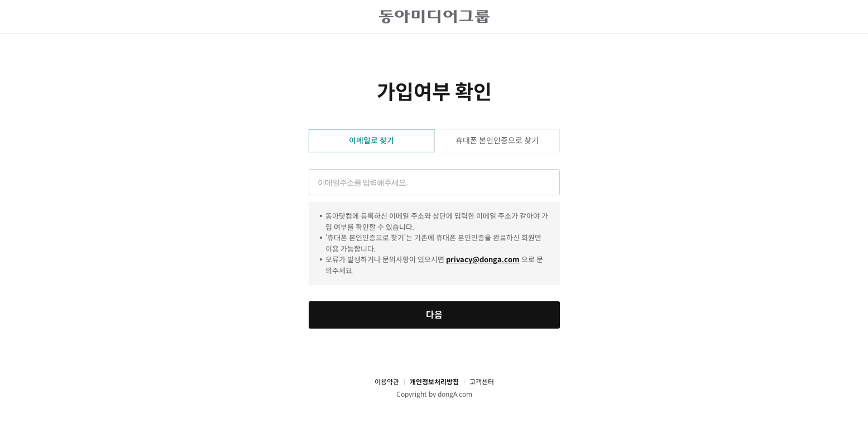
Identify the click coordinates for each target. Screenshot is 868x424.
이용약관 (387, 382)
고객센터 (482, 382)
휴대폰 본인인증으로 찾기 (497, 141)
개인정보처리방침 (434, 382)
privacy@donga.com (483, 260)
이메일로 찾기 (371, 141)
